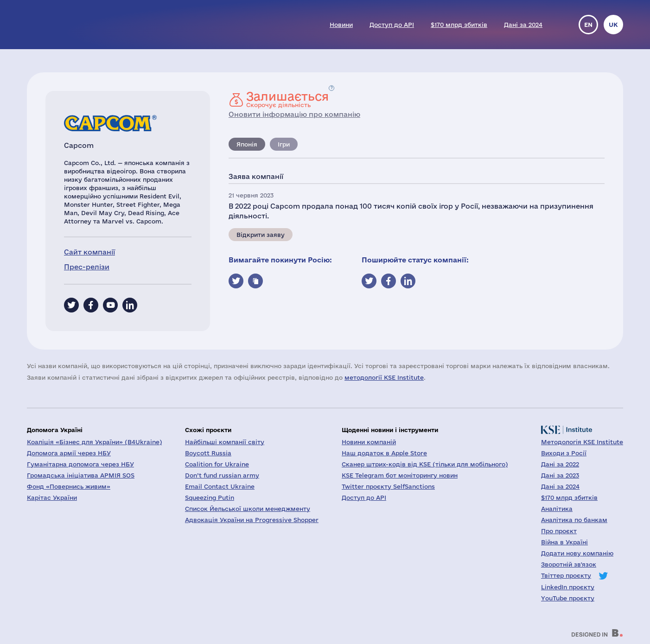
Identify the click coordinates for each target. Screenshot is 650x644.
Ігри (284, 144)
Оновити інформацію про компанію (294, 114)
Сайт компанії (89, 252)
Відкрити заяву (261, 235)
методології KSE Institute (384, 377)
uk (613, 25)
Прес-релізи (87, 267)
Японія (247, 144)
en (588, 25)
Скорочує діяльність (287, 99)
